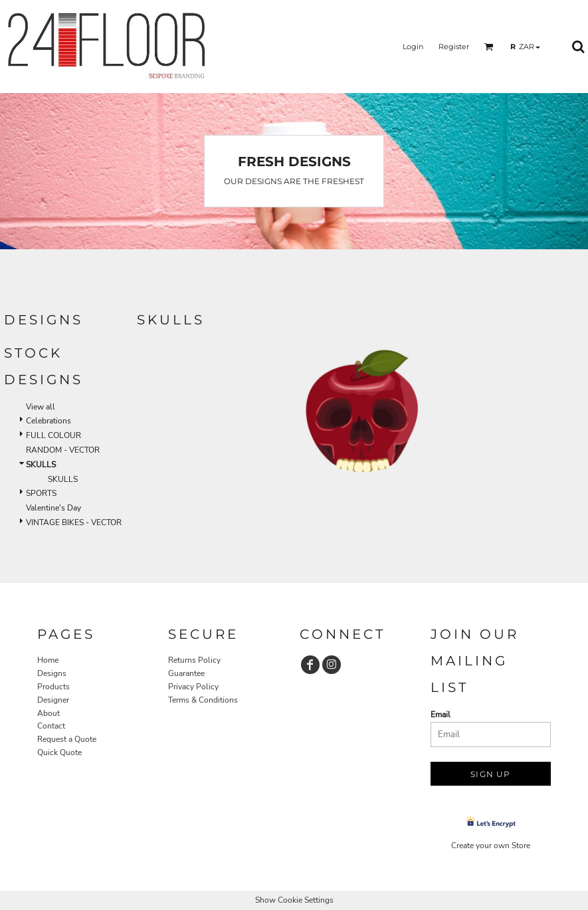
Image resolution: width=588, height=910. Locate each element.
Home (48, 660)
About (49, 713)
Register (454, 47)
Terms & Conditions (203, 700)
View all (41, 407)
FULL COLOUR (53, 435)
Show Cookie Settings (294, 900)
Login (413, 47)
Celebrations (49, 421)
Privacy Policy (193, 687)
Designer (53, 700)
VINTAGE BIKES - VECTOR (74, 522)
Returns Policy (194, 660)
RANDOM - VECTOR (63, 450)
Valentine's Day (53, 508)
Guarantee (186, 673)
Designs (52, 673)
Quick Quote (59, 752)
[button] (489, 47)
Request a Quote (67, 739)
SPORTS (41, 493)
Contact (51, 726)
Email (441, 715)
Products (53, 687)
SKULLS (63, 479)
